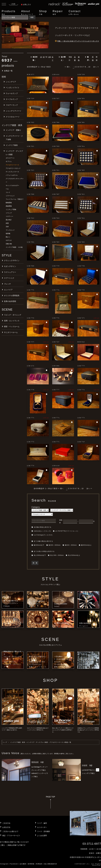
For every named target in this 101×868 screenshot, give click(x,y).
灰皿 (7, 223)
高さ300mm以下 (39, 555)
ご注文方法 (6, 823)
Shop (43, 12)
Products (9, 12)
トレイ (8, 192)
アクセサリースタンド (13, 168)
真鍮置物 (9, 206)
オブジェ (9, 161)
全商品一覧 (8, 71)
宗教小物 (9, 244)
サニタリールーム (11, 332)
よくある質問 (42, 836)
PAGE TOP (50, 803)
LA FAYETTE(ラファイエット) (66, 531)
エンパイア (8, 290)
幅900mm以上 (85, 545)
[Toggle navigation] (4, 5)
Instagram (4, 864)
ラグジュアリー (10, 272)
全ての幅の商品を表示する (42, 541)
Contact (75, 12)
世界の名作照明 (10, 301)
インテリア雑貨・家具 (18, 742)
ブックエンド (10, 230)
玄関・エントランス (12, 321)
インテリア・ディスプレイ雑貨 (14, 153)
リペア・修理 (42, 823)
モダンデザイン (10, 266)
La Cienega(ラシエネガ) (42, 535)
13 (89, 67)
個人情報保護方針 (51, 864)
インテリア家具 (12, 145)
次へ (96, 67)
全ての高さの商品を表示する (43, 551)
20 (44, 57)
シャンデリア (11, 82)
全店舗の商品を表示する (41, 527)
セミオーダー (42, 827)
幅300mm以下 (38, 545)
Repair (58, 12)
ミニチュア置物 (11, 209)
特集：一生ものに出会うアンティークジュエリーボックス (78, 41)
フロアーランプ (12, 105)
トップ (5, 742)
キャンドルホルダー (12, 185)
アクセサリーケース (12, 165)
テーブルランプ (12, 99)
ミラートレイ (10, 196)
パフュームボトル (12, 175)
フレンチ (7, 284)
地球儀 (8, 233)
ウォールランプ (12, 93)
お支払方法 (6, 827)
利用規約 (39, 864)
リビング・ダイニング (13, 315)
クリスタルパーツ (13, 117)
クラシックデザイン (12, 260)
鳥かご (8, 237)
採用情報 (31, 864)
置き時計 (9, 220)
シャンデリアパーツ (13, 111)
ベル (7, 189)
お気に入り (26, 4)
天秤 (7, 227)
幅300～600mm (53, 545)
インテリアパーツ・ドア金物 (14, 138)
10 (41, 57)
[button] (98, 770)
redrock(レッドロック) (41, 531)
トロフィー (9, 216)
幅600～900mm (70, 545)
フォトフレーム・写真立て (15, 199)
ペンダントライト (13, 88)
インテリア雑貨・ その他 (14, 247)
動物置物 (9, 203)
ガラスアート (10, 158)
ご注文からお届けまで (10, 831)
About (27, 12)
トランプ (9, 213)
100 (50, 57)
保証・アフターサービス (11, 836)
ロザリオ (9, 240)
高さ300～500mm (56, 555)
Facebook (14, 864)
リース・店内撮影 (44, 831)
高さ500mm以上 (73, 555)
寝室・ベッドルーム (12, 326)
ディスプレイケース (12, 172)
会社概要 (23, 864)
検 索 (35, 563)
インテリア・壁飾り (13, 130)
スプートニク (9, 278)
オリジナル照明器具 (12, 295)
